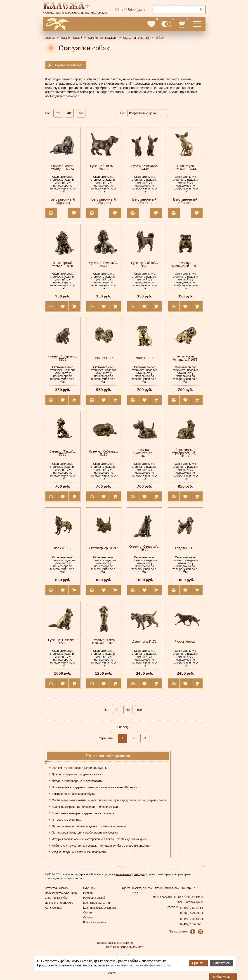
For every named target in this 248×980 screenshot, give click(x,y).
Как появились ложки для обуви (73, 794)
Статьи (87, 912)
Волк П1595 (63, 548)
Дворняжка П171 (145, 641)
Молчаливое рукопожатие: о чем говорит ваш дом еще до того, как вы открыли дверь (109, 800)
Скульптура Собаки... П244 (185, 167)
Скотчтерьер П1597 (104, 548)
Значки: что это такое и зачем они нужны (79, 768)
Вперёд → (125, 727)
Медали (88, 893)
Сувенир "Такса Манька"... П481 (104, 641)
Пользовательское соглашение (114, 943)
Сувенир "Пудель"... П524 (104, 264)
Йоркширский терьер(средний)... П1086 (185, 453)
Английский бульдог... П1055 (185, 358)
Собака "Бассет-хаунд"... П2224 (63, 167)
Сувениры (89, 888)
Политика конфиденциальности (124, 947)
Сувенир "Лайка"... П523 (145, 264)
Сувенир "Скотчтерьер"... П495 (144, 453)
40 (69, 113)
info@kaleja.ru (194, 902)
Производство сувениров (61, 893)
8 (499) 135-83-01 (192, 924)
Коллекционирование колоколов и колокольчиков (85, 807)
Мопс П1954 (144, 358)
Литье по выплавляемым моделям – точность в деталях (89, 826)
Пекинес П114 (104, 358)
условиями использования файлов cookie (140, 965)
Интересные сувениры (67, 819)
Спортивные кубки (57, 898)
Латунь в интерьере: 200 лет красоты (77, 781)
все (81, 113)
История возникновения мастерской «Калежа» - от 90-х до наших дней (99, 839)
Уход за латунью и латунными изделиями (79, 852)
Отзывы (88, 917)
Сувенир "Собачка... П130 (104, 453)
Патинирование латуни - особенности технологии (85, 832)
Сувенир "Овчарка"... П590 (145, 548)
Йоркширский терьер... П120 (63, 264)
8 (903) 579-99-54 (192, 913)
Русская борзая (185, 641)
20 (58, 113)
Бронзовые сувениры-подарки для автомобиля (83, 813)
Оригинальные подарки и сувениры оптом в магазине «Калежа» (94, 787)
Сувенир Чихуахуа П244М (144, 167)
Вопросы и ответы (95, 922)
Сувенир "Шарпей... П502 (63, 358)
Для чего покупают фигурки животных (77, 774)
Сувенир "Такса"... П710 (63, 453)
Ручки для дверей (94, 898)
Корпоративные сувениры (99, 908)
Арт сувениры (54, 908)
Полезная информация (108, 756)
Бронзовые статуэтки (97, 903)
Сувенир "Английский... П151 (185, 264)
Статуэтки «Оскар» (57, 888)
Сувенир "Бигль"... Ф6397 (104, 167)
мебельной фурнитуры (130, 874)
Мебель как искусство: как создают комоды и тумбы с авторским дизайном (102, 846)
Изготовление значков (59, 903)
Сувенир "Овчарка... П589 (63, 641)
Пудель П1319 (185, 548)
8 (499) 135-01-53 (192, 908)
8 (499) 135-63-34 (192, 919)
